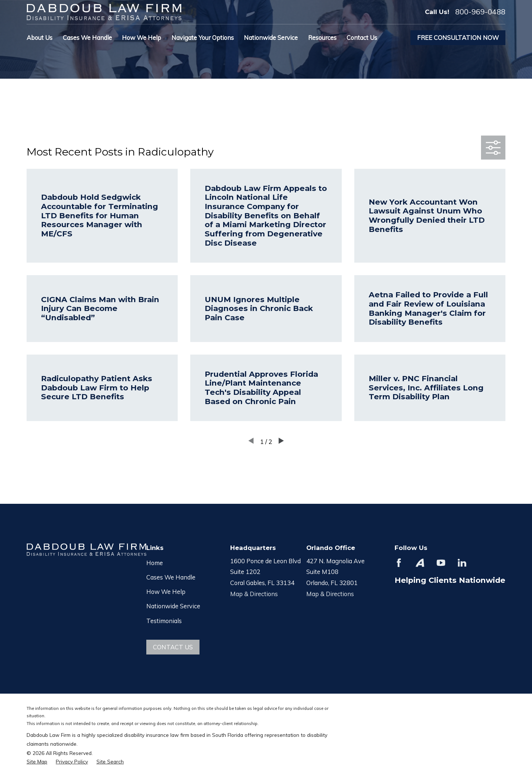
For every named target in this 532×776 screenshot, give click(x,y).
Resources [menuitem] (322, 37)
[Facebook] (399, 563)
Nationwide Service (173, 606)
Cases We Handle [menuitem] (87, 37)
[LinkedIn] (462, 563)
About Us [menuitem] (40, 37)
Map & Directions (254, 594)
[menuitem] (37, 761)
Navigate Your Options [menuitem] (203, 37)
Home (155, 563)
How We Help (166, 592)
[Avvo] (420, 563)
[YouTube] (441, 563)
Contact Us (173, 647)
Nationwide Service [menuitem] (271, 37)
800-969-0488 (480, 12)
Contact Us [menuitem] (362, 37)
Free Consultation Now (458, 37)
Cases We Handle (171, 577)
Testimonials (164, 621)
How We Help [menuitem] (141, 37)
